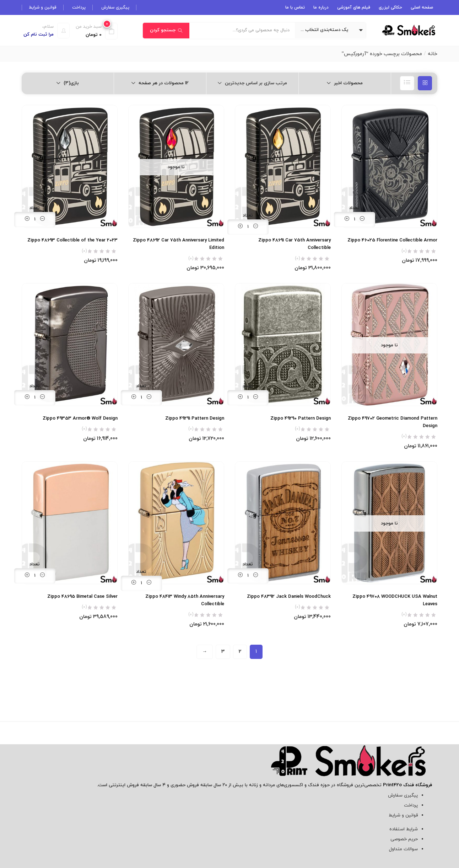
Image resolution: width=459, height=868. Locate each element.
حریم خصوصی (404, 839)
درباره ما (321, 7)
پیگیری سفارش (115, 7)
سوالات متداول (403, 849)
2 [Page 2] (240, 652)
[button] (330, 30)
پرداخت (79, 7)
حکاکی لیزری (390, 7)
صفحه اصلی (422, 7)
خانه (433, 54)
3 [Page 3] (223, 652)
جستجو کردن (166, 30)
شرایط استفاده (404, 829)
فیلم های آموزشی (354, 7)
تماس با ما (295, 7)
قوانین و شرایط (43, 7)
